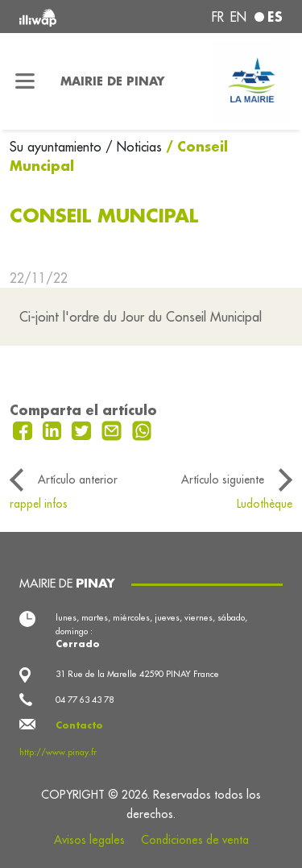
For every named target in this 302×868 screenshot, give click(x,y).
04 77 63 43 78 (85, 700)
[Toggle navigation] (25, 81)
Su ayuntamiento (58, 147)
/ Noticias (134, 147)
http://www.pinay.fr (58, 752)
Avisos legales (89, 840)
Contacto (79, 725)
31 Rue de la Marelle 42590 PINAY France (137, 674)
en (238, 17)
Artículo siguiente (223, 480)
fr (218, 17)
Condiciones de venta (195, 840)
